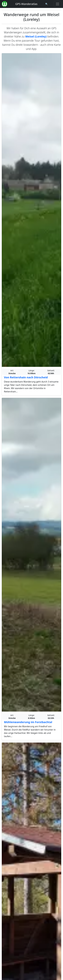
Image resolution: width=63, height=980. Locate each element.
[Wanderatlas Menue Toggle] (58, 4)
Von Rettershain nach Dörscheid (26, 377)
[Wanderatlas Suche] (47, 4)
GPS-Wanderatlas (26, 4)
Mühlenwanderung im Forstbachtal (28, 722)
